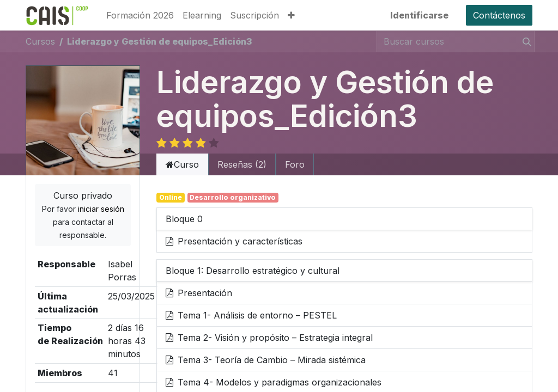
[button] (291, 15)
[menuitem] (140, 15)
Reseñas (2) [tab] (242, 152)
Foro (295, 152)
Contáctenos (499, 15)
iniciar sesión (101, 197)
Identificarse (419, 15)
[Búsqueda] (525, 41)
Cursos (40, 41)
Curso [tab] (182, 152)
